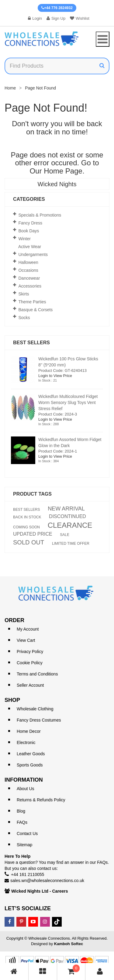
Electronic (26, 743)
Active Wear (30, 247)
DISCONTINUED (67, 517)
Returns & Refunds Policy (41, 800)
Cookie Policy (30, 663)
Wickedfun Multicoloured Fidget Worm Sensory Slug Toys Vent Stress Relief (68, 402)
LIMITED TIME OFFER (71, 544)
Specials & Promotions (40, 215)
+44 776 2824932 (57, 8)
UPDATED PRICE (33, 534)
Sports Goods (30, 765)
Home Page (63, 171)
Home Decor (29, 731)
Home (10, 88)
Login (35, 18)
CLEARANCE (70, 525)
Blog (21, 811)
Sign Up (56, 18)
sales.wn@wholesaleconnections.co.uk (47, 881)
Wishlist (80, 18)
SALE (65, 535)
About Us (26, 789)
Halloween (28, 262)
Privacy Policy (30, 652)
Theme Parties (32, 302)
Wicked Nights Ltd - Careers (40, 891)
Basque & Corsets (36, 310)
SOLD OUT (29, 542)
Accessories (30, 286)
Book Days (29, 231)
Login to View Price (55, 376)
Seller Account (30, 685)
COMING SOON (26, 527)
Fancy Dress (31, 223)
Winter (25, 239)
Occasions (28, 270)
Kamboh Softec (69, 944)
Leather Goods (31, 754)
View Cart (26, 640)
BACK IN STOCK (27, 517)
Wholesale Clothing (35, 709)
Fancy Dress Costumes (39, 720)
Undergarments (33, 254)
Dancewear (29, 278)
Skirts (24, 294)
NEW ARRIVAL (66, 509)
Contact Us (27, 834)
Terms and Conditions (37, 674)
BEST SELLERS (27, 510)
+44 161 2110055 (28, 874)
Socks (24, 318)
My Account (28, 629)
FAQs (22, 822)
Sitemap (24, 845)
